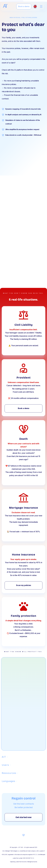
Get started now (23, 817)
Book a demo (24, 6)
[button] (41, 7)
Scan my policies (24, 588)
